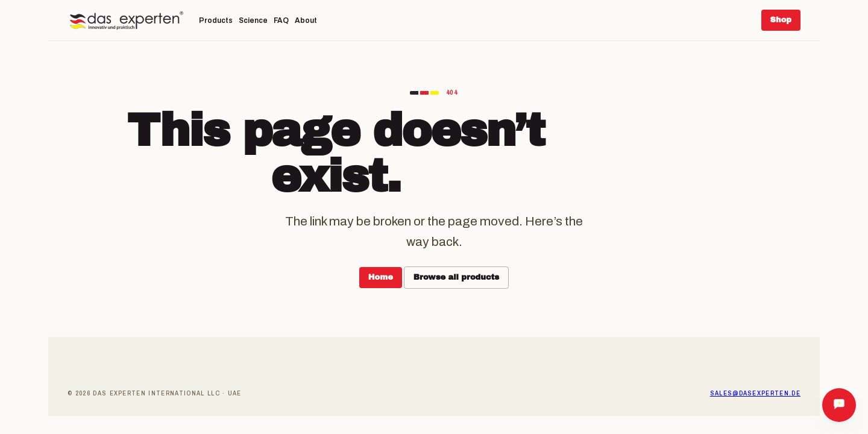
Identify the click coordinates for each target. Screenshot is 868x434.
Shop (781, 20)
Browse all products (456, 277)
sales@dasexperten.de (755, 393)
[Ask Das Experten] (839, 405)
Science (253, 20)
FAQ (281, 20)
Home (381, 277)
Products (216, 20)
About (306, 20)
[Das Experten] (127, 20)
